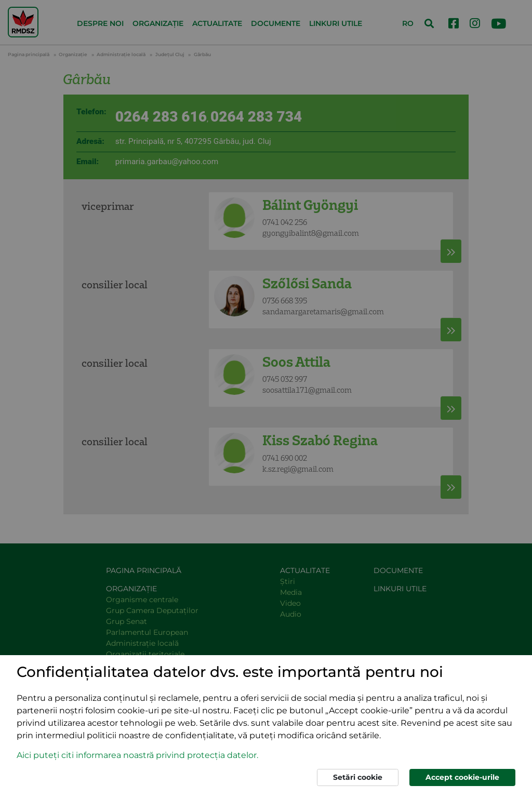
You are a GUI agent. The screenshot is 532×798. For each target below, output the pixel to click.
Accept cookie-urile (462, 777)
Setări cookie (358, 777)
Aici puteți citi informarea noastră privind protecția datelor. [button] (137, 755)
